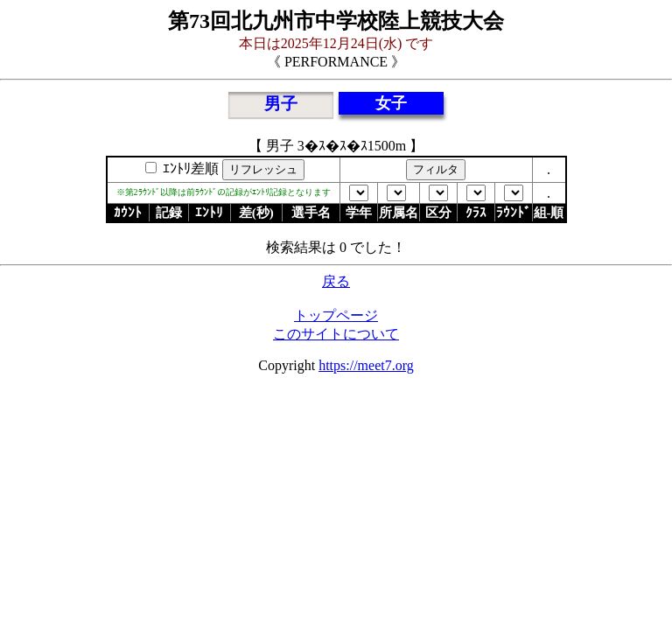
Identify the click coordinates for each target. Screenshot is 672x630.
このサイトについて (336, 334)
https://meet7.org (366, 365)
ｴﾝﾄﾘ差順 (189, 168)
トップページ (336, 315)
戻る (336, 281)
